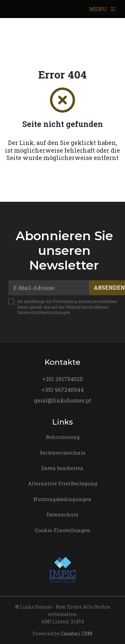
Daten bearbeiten (62, 468)
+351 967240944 (63, 390)
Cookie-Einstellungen (62, 530)
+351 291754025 (62, 379)
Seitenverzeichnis (62, 453)
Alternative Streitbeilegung (63, 483)
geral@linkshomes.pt (63, 400)
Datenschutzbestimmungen (44, 312)
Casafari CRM (76, 633)
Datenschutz (62, 514)
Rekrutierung (63, 437)
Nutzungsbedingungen (62, 499)
